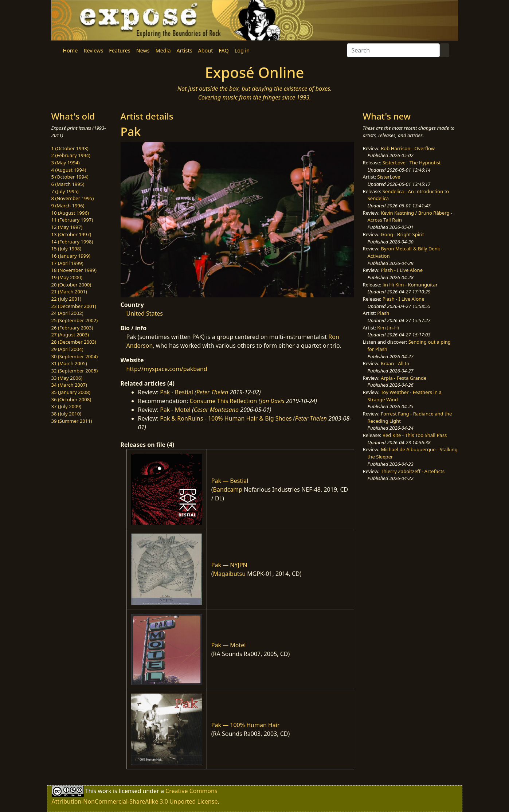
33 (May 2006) (67, 378)
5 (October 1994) (70, 177)
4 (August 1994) (69, 170)
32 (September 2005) (75, 371)
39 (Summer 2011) (72, 421)
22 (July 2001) (66, 299)
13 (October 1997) (71, 234)
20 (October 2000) (71, 285)
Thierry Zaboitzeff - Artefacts (413, 471)
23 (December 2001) (74, 306)
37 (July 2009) (66, 406)
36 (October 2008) (71, 399)
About (206, 50)
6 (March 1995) (68, 184)
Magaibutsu (230, 574)
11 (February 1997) (72, 220)
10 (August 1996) (70, 213)
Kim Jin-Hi (388, 328)
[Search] (393, 50)
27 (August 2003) (70, 335)
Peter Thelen (212, 392)
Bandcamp (228, 489)
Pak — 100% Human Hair (246, 725)
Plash (383, 313)
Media (163, 50)
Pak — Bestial (230, 481)
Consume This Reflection (223, 401)
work (104, 791)
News (143, 50)
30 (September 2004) (75, 356)
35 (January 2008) (71, 392)
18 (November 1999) (74, 270)
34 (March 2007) (69, 385)
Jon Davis (273, 401)
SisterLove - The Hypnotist (412, 163)
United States (145, 313)
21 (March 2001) (69, 292)
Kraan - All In (395, 363)
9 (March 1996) (68, 206)
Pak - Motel (175, 410)
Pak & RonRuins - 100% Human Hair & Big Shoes (226, 418)
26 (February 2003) (72, 328)
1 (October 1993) (70, 148)
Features (120, 50)
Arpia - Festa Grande (404, 378)
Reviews (93, 50)
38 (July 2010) (66, 414)
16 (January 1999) (71, 256)
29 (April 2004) (67, 349)
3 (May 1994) (66, 163)
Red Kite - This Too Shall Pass (415, 435)
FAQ (224, 50)
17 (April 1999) (67, 263)
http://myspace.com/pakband (167, 369)
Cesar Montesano (216, 410)
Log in (242, 50)
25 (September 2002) (75, 320)
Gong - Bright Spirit (402, 234)
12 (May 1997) (67, 227)
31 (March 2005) (69, 363)
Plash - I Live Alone (402, 270)
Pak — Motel (229, 645)
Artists (185, 50)
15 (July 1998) (66, 249)
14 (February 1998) (72, 242)
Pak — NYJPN (229, 565)
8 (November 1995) (73, 198)
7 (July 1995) (65, 191)
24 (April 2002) (67, 313)
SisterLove (389, 177)
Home (71, 50)
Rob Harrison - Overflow (408, 148)
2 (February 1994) (71, 155)
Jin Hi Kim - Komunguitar (410, 285)
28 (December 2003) (74, 342)
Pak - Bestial (177, 392)
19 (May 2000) (67, 277)
